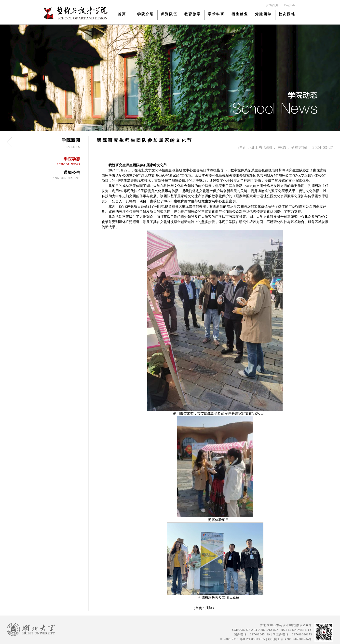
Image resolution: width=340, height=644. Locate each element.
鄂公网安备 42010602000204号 (290, 639)
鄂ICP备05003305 (252, 639)
